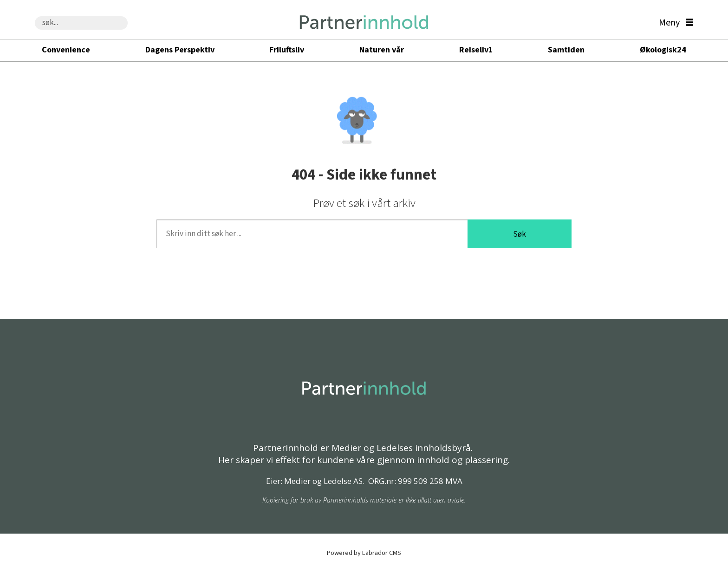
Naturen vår (382, 50)
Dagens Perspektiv (180, 50)
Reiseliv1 (476, 50)
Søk (520, 234)
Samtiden (566, 50)
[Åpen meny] (674, 23)
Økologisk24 (663, 50)
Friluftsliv (287, 50)
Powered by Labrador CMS (364, 553)
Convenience (66, 50)
